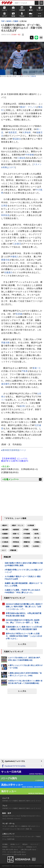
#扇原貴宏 (16, 530)
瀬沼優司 (5, 384)
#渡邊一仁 (16, 534)
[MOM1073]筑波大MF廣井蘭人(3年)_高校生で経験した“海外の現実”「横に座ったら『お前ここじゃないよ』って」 (24, 607)
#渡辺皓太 (5, 546)
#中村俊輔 (27, 534)
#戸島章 (26, 530)
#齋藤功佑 (27, 542)
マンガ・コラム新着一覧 (9, 826)
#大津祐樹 (31, 525)
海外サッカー (30, 801)
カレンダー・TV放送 (34, 836)
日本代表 (5, 801)
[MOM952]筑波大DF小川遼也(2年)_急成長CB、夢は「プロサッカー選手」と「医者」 (23, 621)
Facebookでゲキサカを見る (13, 766)
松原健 (19, 314)
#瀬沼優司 (5, 530)
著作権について (15, 844)
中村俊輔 (30, 155)
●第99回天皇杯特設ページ (14, 450)
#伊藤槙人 (37, 542)
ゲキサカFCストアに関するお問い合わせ (14, 854)
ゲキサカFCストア (8, 836)
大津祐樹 (27, 132)
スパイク (38, 801)
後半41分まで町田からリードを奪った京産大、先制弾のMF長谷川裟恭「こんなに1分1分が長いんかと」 (24, 636)
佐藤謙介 (8, 272)
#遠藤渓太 (16, 546)
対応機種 (5, 844)
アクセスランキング (20, 836)
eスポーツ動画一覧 (26, 829)
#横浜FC (5, 525)
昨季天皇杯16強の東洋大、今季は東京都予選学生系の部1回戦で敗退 (24, 615)
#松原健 (35, 530)
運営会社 (25, 844)
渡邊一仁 (37, 368)
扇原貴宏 (13, 132)
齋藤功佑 (5, 260)
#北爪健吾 (5, 538)
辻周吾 (4, 206)
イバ (3, 400)
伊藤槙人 (15, 257)
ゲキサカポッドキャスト (14, 819)
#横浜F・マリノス (17, 525)
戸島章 (25, 371)
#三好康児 (27, 538)
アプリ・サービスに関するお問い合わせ (14, 852)
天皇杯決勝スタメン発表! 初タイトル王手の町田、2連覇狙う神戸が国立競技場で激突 (24, 628)
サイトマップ (34, 844)
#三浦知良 (5, 542)
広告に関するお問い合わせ (10, 850)
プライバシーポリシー (17, 847)
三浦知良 (33, 76)
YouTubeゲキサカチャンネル (11, 816)
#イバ (4, 550)
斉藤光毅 (5, 343)
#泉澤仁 (37, 534)
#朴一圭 (37, 538)
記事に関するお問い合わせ (29, 850)
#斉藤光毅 (13, 550)
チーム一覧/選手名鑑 (8, 839)
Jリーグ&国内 (13, 801)
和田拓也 (5, 215)
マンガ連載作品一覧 (24, 826)
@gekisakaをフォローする (13, 761)
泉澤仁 (23, 406)
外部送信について (31, 847)
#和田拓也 (16, 542)
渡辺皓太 (17, 139)
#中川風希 (16, 538)
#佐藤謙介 (5, 534)
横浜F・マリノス (28, 107)
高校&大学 (22, 801)
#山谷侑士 (36, 546)
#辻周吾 (26, 546)
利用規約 (5, 847)
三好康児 (17, 244)
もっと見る (22, 644)
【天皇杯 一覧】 (16, 35)
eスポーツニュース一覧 (12, 829)
